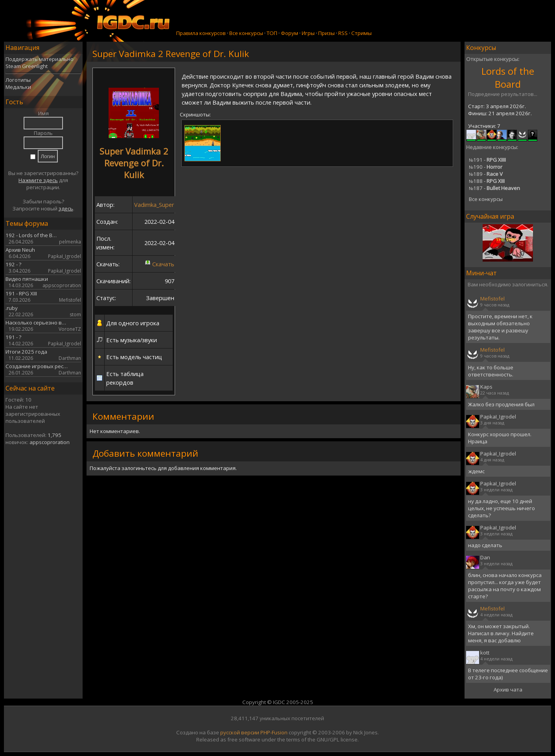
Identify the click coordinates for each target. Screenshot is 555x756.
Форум (289, 33)
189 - (486, 174)
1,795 (54, 435)
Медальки (18, 87)
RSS (343, 33)
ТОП (272, 33)
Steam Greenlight (27, 66)
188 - (487, 181)
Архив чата (508, 690)
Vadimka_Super (154, 205)
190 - (486, 167)
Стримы (361, 33)
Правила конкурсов (201, 33)
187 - (494, 188)
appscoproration (50, 442)
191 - (487, 160)
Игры (308, 33)
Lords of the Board (508, 77)
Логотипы (18, 80)
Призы (326, 33)
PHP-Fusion (274, 732)
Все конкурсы (246, 33)
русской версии (240, 732)
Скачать (163, 264)
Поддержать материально (40, 59)
